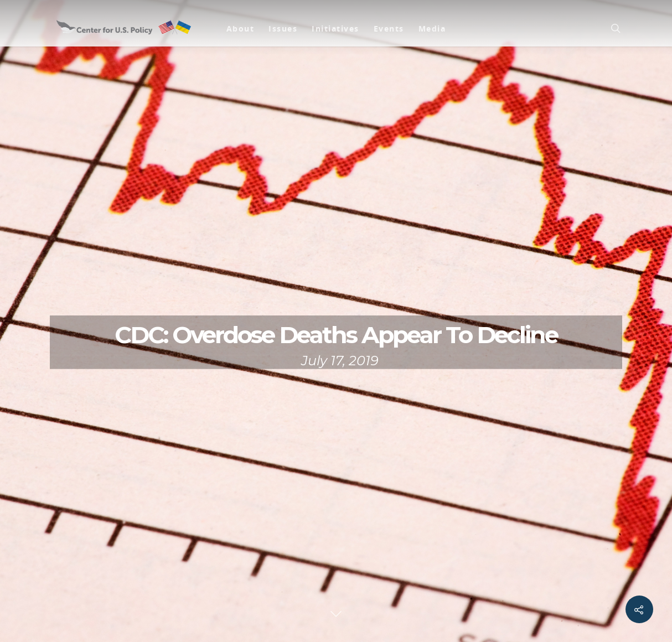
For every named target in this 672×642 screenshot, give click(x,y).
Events (389, 29)
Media (432, 29)
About (241, 29)
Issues (283, 29)
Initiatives (335, 29)
